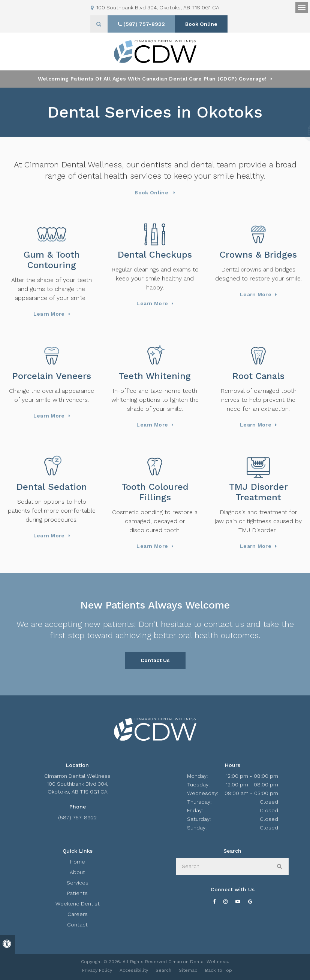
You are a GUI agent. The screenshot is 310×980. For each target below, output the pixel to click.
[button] (282, 130)
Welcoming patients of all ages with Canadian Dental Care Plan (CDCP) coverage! (152, 79)
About (77, 872)
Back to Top (219, 970)
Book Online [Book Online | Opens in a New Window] (201, 24)
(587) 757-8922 (77, 817)
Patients (77, 893)
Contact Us (155, 660)
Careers (78, 914)
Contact (77, 925)
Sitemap (188, 970)
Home (78, 862)
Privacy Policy (97, 970)
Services (78, 883)
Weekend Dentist (78, 904)
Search (163, 970)
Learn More (49, 314)
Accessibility (134, 970)
